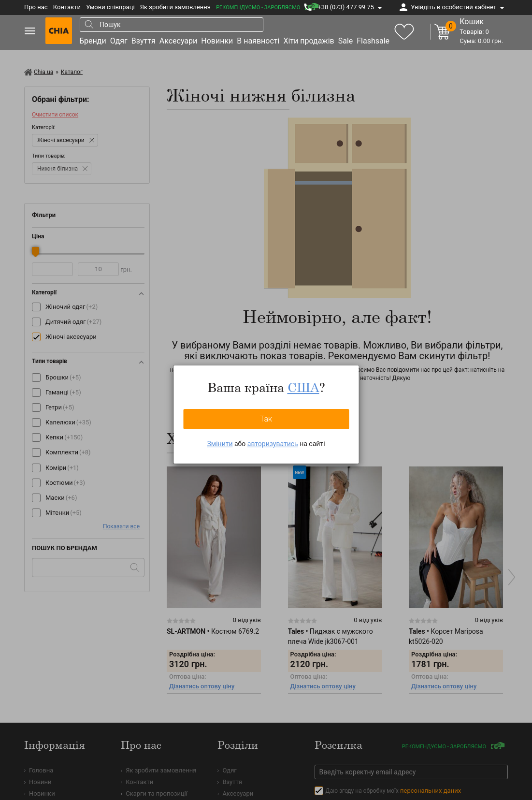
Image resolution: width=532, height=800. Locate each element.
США (303, 387)
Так (266, 419)
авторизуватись (273, 444)
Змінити (220, 444)
